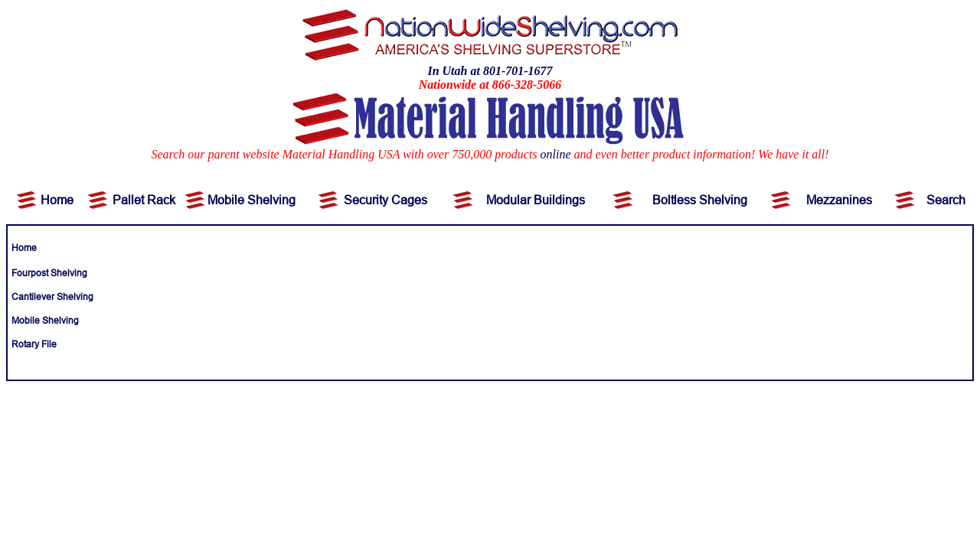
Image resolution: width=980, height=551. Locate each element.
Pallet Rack (144, 200)
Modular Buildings (536, 200)
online (556, 154)
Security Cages (385, 200)
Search (946, 200)
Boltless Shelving (700, 200)
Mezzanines (839, 200)
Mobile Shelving (252, 200)
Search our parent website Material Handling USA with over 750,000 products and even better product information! (453, 154)
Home (57, 200)
